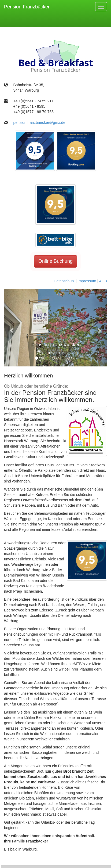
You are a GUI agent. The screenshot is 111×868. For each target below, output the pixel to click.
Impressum (87, 281)
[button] (12, 328)
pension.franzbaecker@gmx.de (39, 123)
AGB (103, 281)
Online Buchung (56, 261)
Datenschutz (64, 281)
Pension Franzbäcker (27, 7)
